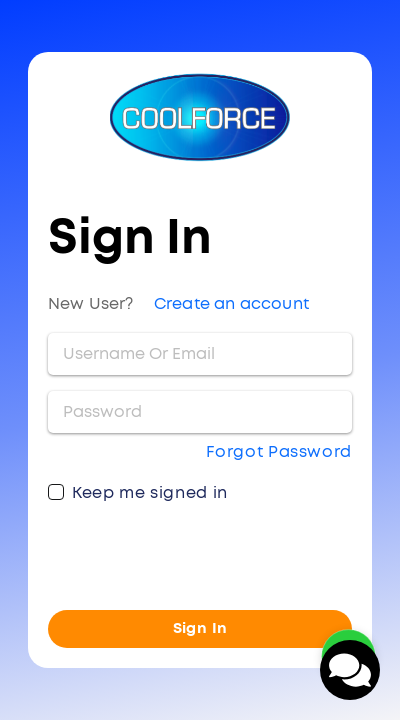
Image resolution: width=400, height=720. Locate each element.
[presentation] (200, 555)
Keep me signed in (150, 493)
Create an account (231, 304)
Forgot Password (279, 452)
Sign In (200, 628)
